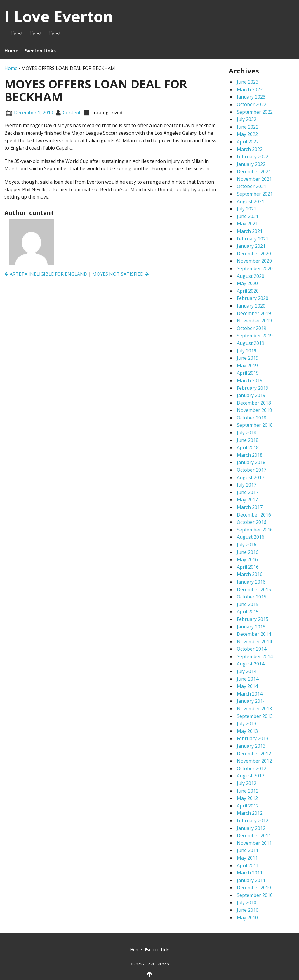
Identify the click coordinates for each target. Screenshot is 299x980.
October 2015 (252, 597)
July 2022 (247, 119)
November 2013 (254, 709)
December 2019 (254, 313)
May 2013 (247, 731)
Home (11, 51)
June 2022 (248, 127)
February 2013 (253, 738)
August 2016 (251, 537)
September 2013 (255, 716)
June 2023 (248, 82)
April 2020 (248, 291)
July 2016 (247, 545)
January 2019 (251, 395)
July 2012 (247, 783)
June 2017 (248, 492)
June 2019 (248, 358)
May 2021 (247, 224)
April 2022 (248, 142)
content (72, 113)
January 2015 (251, 627)
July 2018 (247, 433)
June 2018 (248, 440)
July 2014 (247, 671)
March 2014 (250, 694)
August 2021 (251, 201)
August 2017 (251, 477)
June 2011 (248, 850)
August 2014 (251, 664)
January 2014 (251, 701)
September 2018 (255, 425)
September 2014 (255, 656)
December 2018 (254, 403)
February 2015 (253, 619)
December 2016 (254, 515)
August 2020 (251, 276)
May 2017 (247, 500)
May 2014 (247, 686)
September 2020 (255, 268)
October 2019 (252, 328)
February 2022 (253, 157)
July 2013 (247, 723)
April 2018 (248, 447)
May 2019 (247, 366)
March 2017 (250, 507)
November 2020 (254, 261)
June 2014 (248, 679)
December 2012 (254, 754)
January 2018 (251, 462)
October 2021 (252, 186)
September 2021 (255, 194)
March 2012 (250, 813)
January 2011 (251, 880)
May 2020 (247, 283)
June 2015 (248, 604)
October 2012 (252, 768)
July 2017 (247, 485)
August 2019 (251, 343)
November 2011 (254, 843)
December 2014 (254, 634)
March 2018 (250, 455)
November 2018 (254, 410)
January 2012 (251, 828)
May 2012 (247, 798)
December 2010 (254, 888)
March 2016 (250, 574)
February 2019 (253, 388)
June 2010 (248, 910)
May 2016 (247, 559)
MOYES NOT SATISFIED (121, 274)
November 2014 (254, 642)
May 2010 (247, 918)
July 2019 (247, 351)
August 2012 (251, 776)
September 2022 (255, 112)
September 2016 (255, 530)
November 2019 (254, 321)
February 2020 (253, 298)
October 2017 (252, 470)
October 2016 (252, 522)
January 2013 (251, 746)
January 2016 (251, 582)
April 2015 (248, 612)
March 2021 (250, 231)
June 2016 (248, 552)
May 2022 (247, 134)
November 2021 (254, 179)
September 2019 (255, 336)
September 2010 (255, 895)
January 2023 (251, 97)
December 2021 (254, 171)
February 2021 (253, 239)
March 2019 (250, 380)
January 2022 (251, 164)
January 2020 (251, 306)
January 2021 (251, 246)
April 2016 (248, 567)
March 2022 (250, 149)
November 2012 (254, 761)
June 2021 (248, 216)
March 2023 (250, 89)
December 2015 (254, 589)
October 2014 (252, 649)
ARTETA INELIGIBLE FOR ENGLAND (46, 274)
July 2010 (247, 902)
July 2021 (247, 209)
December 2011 (254, 835)
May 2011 (247, 858)
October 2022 (252, 104)
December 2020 (254, 254)
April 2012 (248, 806)
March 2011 (250, 873)
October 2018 (252, 418)
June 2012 (248, 791)
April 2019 (248, 373)
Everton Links (40, 51)
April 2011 (248, 865)
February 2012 (253, 821)
